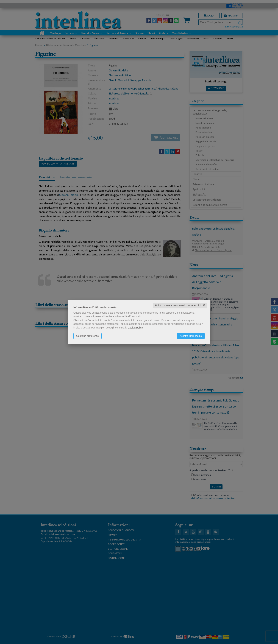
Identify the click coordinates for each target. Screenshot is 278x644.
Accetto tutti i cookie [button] (191, 336)
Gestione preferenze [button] (87, 336)
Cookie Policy (135, 328)
